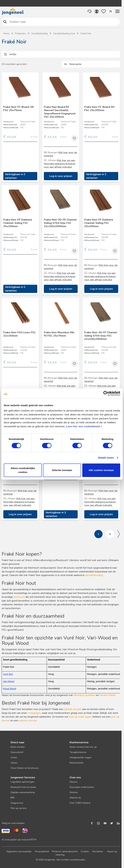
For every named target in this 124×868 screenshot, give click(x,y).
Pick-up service (18, 808)
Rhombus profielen (84, 695)
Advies (14, 763)
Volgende (119, 534)
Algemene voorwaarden (19, 851)
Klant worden (18, 747)
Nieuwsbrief (17, 752)
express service (28, 721)
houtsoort (19, 597)
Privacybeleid (42, 851)
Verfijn (13, 54)
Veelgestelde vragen (81, 757)
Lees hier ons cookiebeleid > (84, 426)
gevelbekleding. (94, 575)
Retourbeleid (76, 763)
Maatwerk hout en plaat (23, 787)
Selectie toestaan (62, 470)
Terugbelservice (78, 752)
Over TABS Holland (80, 803)
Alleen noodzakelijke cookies (23, 470)
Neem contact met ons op (83, 747)
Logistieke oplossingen (23, 782)
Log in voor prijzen (61, 176)
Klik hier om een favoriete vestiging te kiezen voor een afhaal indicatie (60, 164)
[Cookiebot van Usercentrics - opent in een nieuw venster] (106, 393)
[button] (117, 11)
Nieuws (74, 782)
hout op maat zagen (80, 717)
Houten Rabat (108, 695)
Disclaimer (98, 851)
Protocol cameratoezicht (65, 851)
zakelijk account (73, 709)
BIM (12, 798)
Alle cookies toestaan (101, 470)
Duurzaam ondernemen (82, 787)
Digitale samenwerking (23, 792)
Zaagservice (17, 803)
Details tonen (106, 458)
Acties (14, 757)
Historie (74, 792)
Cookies (85, 851)
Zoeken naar (5, 22)
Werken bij (75, 798)
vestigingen (34, 713)
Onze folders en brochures (25, 768)
